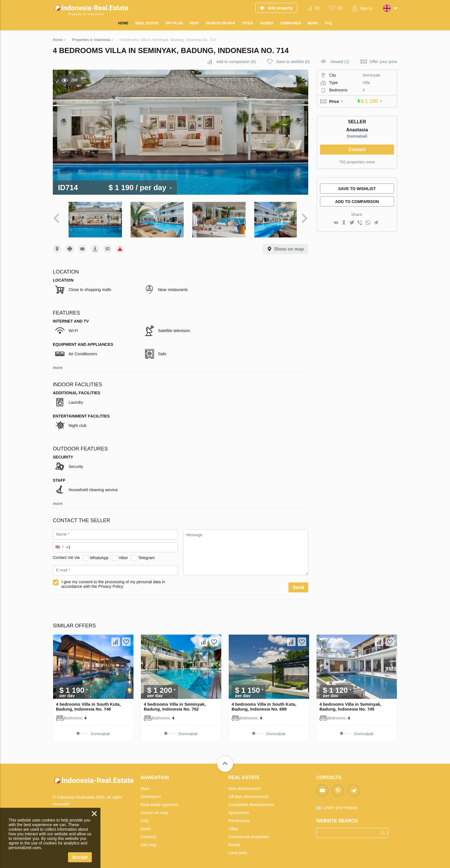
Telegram (147, 555)
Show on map (289, 246)
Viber (123, 555)
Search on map (154, 810)
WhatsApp (99, 555)
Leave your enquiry (341, 805)
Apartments (239, 810)
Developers (151, 794)
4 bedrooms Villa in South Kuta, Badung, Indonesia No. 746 (88, 704)
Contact (357, 150)
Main (145, 786)
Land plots (238, 850)
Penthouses (239, 818)
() (317, 8)
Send (298, 585)
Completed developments (251, 802)
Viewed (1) (340, 62)
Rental (234, 842)
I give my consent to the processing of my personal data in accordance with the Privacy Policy (113, 582)
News (146, 826)
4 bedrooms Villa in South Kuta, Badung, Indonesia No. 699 (264, 704)
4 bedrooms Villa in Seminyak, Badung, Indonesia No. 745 (350, 704)
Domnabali (357, 136)
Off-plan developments (249, 794)
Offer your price (383, 62)
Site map (149, 842)
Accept (80, 857)
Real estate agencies (159, 802)
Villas (233, 826)
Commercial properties (249, 834)
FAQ (145, 818)
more (58, 365)
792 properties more (357, 162)
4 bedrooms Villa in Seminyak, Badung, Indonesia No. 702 (175, 704)
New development (245, 786)
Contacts (149, 834)
